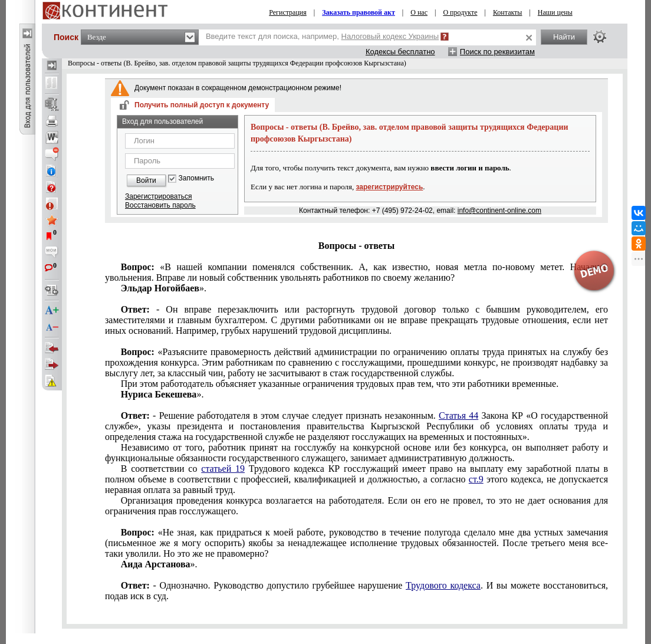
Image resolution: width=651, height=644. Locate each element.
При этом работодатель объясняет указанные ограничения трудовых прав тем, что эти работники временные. (340, 384)
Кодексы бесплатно (400, 52)
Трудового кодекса (443, 585)
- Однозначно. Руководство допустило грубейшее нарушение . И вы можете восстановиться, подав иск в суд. (356, 591)
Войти (146, 180)
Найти (564, 37)
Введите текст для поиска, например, (322, 36)
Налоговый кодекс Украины (390, 36)
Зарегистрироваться (158, 196)
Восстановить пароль (160, 205)
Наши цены (555, 12)
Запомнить (196, 178)
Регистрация (288, 12)
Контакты (508, 12)
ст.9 (476, 479)
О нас (419, 12)
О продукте (460, 12)
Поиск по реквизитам (497, 52)
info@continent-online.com (499, 211)
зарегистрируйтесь (390, 187)
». (164, 288)
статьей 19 (223, 469)
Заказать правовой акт (359, 12)
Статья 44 (458, 415)
